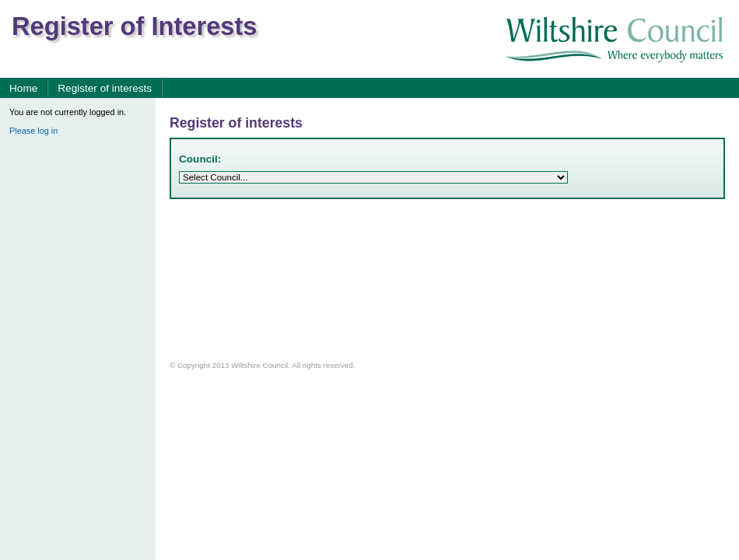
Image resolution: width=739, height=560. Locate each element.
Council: (200, 159)
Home (23, 88)
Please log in (33, 131)
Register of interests (105, 88)
